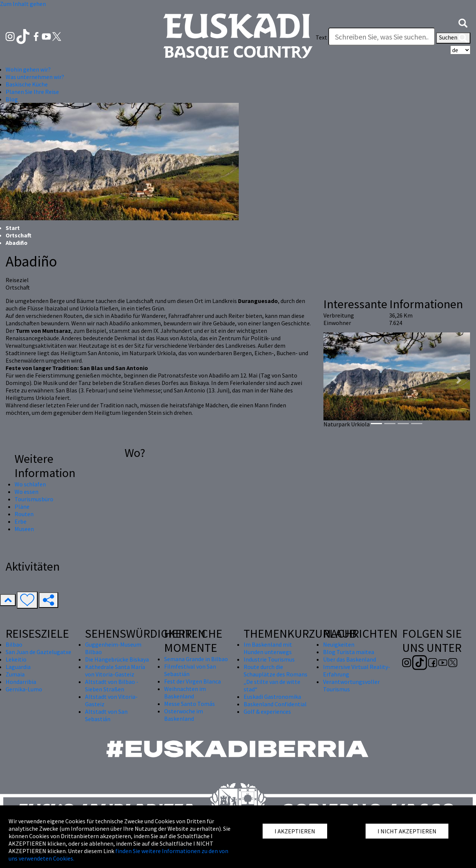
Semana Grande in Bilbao (196, 659)
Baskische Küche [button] (27, 84)
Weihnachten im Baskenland (185, 692)
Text (321, 37)
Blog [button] (12, 99)
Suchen (453, 38)
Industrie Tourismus (269, 659)
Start (13, 228)
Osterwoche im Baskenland (184, 715)
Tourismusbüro (34, 499)
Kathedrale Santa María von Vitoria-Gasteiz (115, 670)
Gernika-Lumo (24, 689)
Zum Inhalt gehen (23, 4)
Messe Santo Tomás (190, 704)
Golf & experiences (267, 711)
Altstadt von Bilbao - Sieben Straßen (112, 685)
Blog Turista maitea (349, 652)
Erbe (21, 521)
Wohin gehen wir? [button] (28, 69)
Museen (24, 529)
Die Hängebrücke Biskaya (117, 659)
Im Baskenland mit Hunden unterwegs (268, 648)
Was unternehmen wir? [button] (35, 77)
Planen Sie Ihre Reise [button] (32, 92)
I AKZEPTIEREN (295, 831)
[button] (463, 22)
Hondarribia (21, 682)
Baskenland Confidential (275, 704)
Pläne (22, 506)
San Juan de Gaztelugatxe (38, 652)
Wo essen (26, 492)
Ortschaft (18, 235)
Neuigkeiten (339, 644)
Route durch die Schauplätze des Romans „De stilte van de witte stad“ (275, 678)
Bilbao (14, 644)
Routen (24, 514)
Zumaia (15, 674)
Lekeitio (16, 659)
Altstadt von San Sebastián (106, 715)
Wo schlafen (30, 484)
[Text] (382, 37)
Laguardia (18, 667)
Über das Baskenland (350, 659)
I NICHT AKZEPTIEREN (407, 831)
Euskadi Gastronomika (272, 697)
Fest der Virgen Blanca (192, 681)
